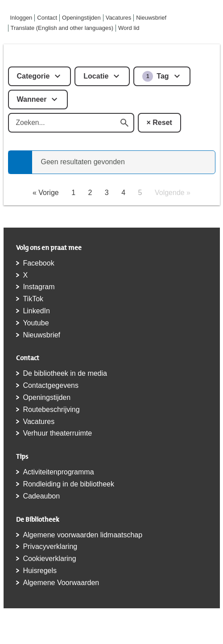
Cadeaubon (41, 496)
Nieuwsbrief (151, 18)
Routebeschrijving (51, 409)
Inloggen (21, 18)
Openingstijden (81, 18)
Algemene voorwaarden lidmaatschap (83, 535)
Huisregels (40, 571)
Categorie (33, 76)
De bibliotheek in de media (65, 373)
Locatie (96, 76)
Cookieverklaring (49, 559)
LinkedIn (36, 311)
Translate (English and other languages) (62, 28)
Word (129, 28)
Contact (47, 18)
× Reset (159, 123)
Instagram (39, 287)
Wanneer (32, 99)
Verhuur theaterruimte (57, 433)
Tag (155, 76)
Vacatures (119, 18)
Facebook (38, 263)
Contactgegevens (51, 385)
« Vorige (46, 193)
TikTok (33, 299)
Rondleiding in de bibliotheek (68, 484)
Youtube (36, 323)
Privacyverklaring (50, 546)
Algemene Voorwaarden (61, 583)
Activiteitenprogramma (58, 472)
